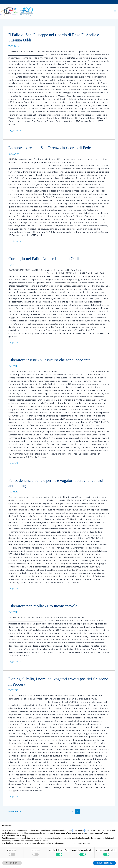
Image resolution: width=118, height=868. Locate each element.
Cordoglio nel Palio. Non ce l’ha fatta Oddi (44, 262)
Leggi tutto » (15, 134)
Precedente (13, 815)
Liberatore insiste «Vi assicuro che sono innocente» (50, 363)
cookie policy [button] (21, 835)
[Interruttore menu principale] (115, 13)
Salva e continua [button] (104, 863)
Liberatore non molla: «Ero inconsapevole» (44, 609)
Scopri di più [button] (12, 863)
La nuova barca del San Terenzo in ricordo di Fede (50, 151)
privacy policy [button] (79, 830)
